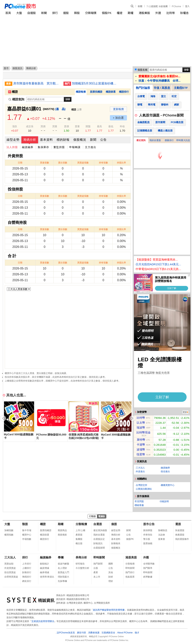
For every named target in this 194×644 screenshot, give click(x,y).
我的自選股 (155, 140)
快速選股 (180, 530)
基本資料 (46, 140)
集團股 (79, 539)
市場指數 (27, 539)
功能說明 (164, 501)
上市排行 (27, 564)
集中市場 (27, 530)
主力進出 (91, 147)
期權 (131, 13)
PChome (176, 6)
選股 (66, 13)
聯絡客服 (139, 505)
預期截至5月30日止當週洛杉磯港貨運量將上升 (96, 83)
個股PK (107, 13)
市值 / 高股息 (162, 88)
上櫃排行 (27, 568)
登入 (187, 6)
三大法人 (140, 468)
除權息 (184, 13)
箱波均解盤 (63, 564)
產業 (96, 572)
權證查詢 (16, 99)
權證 (120, 13)
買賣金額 (9, 564)
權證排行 (124, 92)
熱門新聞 (98, 564)
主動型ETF (181, 88)
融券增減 (45, 572)
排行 (55, 13)
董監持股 (59, 147)
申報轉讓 (75, 147)
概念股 (79, 543)
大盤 (19, 13)
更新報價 (118, 109)
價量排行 (169, 140)
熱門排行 (130, 572)
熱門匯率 (148, 568)
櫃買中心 (27, 535)
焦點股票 (130, 577)
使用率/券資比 (47, 577)
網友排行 (27, 581)
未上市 (97, 577)
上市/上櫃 (80, 530)
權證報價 (81, 92)
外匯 (158, 13)
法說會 (162, 535)
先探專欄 (62, 581)
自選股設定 (99, 539)
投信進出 (165, 471)
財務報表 (116, 543)
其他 (111, 572)
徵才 (137, 633)
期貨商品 (62, 530)
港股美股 (144, 13)
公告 (103, 140)
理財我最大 (63, 577)
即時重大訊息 (183, 140)
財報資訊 (98, 543)
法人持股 (12, 147)
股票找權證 (96, 92)
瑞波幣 (141, 427)
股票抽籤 (148, 543)
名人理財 (62, 568)
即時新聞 (99, 557)
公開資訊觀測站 (144, 489)
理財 (111, 581)
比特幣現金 (144, 432)
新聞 (140, 6)
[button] (132, 418)
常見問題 (139, 501)
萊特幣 (141, 440)
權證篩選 (111, 92)
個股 (114, 524)
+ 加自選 (118, 118)
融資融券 (28, 147)
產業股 (79, 535)
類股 (77, 13)
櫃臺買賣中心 (168, 485)
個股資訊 (17, 68)
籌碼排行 (27, 577)
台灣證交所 (142, 485)
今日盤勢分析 (82, 568)
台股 (96, 568)
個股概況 (80, 140)
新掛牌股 (148, 530)
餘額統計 (45, 564)
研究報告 (80, 564)
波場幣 (141, 449)
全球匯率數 (149, 564)
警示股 (147, 539)
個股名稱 (142, 70)
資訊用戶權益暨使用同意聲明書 (109, 610)
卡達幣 (141, 445)
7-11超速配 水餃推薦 (157, 6)
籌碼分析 (30, 140)
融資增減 (45, 568)
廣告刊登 (81, 633)
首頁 (8, 13)
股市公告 (149, 524)
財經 (111, 577)
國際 (111, 564)
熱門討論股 (143, 88)
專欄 (61, 557)
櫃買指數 (9, 535)
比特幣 (171, 13)
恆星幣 (141, 454)
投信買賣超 (10, 572)
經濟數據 (148, 577)
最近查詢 (141, 140)
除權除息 (163, 530)
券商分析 (81, 557)
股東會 (162, 539)
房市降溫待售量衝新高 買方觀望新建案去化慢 (37, 83)
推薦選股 (180, 535)
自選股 (32, 13)
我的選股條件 (182, 539)
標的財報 (63, 140)
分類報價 (91, 13)
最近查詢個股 (100, 530)
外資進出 (140, 471)
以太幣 (141, 423)
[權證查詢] (45, 99)
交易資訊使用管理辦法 (43, 621)
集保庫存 (43, 147)
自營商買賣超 (11, 577)
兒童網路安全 (108, 633)
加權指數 (9, 530)
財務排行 (27, 572)
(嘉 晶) (60, 109)
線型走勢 (13, 140)
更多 (185, 412)
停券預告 (148, 535)
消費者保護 (94, 633)
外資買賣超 (10, 568)
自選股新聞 (99, 548)
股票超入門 (63, 572)
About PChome (125, 633)
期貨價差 (62, 535)
